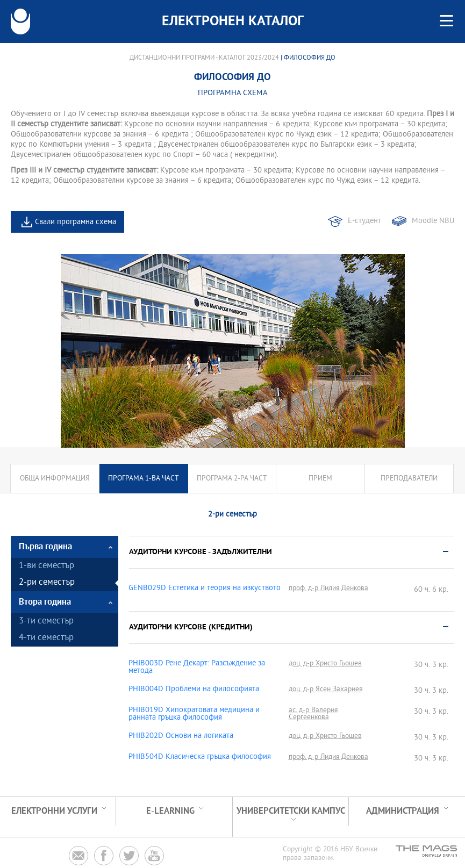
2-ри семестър (47, 583)
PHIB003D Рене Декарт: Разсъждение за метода (197, 668)
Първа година (45, 547)
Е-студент (364, 221)
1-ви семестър (46, 566)
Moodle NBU (433, 221)
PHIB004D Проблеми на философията (194, 690)
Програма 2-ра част (232, 479)
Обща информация (55, 479)
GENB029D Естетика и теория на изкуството (205, 589)
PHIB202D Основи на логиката (181, 736)
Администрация (403, 811)
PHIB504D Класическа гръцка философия (200, 757)
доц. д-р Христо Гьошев (325, 663)
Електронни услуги (54, 811)
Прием (320, 479)
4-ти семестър (46, 638)
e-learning (170, 811)
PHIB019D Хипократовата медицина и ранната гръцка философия (194, 714)
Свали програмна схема (76, 222)
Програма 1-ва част (144, 479)
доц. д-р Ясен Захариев (326, 689)
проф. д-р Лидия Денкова (328, 588)
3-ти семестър (46, 622)
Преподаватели (409, 479)
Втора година (45, 602)
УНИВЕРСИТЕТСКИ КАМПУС (291, 811)
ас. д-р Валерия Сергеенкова (313, 714)
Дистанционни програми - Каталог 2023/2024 (204, 58)
